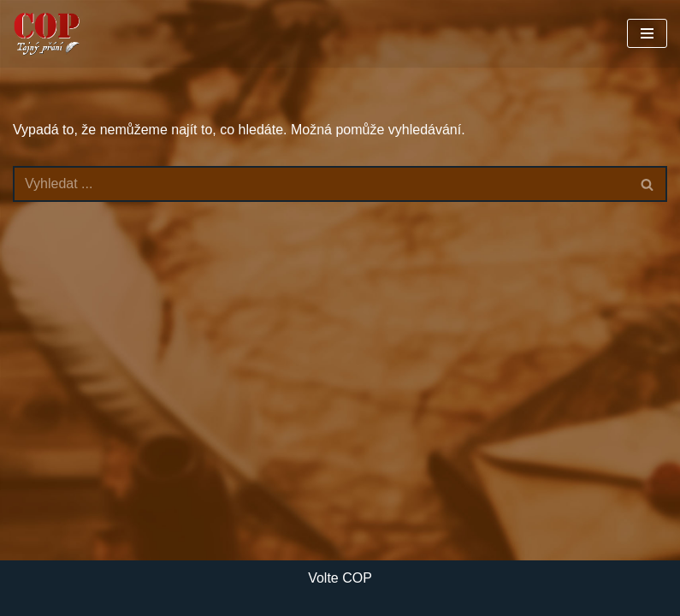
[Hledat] (321, 184)
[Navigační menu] (647, 33)
